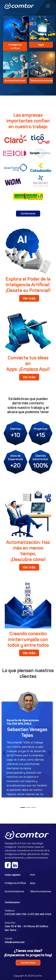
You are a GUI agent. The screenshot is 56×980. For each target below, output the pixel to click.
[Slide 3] (33, 808)
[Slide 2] (28, 808)
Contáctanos (28, 214)
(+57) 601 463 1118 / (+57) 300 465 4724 (28, 914)
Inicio (32, 875)
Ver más (29, 298)
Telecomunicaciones (40, 891)
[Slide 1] (23, 808)
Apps (33, 883)
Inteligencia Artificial (15, 883)
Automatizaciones (14, 891)
